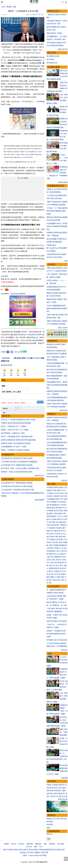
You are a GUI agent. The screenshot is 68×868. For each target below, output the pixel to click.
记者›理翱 (4, 276)
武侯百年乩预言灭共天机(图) (57, 621)
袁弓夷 (49, 505)
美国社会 (50, 819)
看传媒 (42, 850)
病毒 (2, 238)
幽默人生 (54, 577)
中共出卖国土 (62, 502)
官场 (52, 525)
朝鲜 (59, 528)
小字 (42, 14)
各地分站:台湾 (25, 852)
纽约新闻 (50, 822)
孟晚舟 (51, 514)
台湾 (57, 539)
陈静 (52, 791)
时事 (15, 7)
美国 (48, 516)
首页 (3, 7)
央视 (57, 560)
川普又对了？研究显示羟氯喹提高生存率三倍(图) (18, 421)
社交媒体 (52, 528)
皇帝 (59, 574)
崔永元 (49, 519)
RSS (41, 847)
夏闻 (64, 788)
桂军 (58, 568)
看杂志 (31, 850)
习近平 (56, 493)
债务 (55, 531)
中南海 (54, 519)
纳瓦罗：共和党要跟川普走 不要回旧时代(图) (17, 438)
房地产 (53, 537)
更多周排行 (64, 410)
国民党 (49, 508)
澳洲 (51, 568)
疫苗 (17, 84)
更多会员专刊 (63, 49)
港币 (48, 537)
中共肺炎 (50, 487)
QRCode (17, 352)
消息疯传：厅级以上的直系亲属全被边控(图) (17, 473)
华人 (61, 560)
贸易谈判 (54, 516)
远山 (60, 788)
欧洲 (43, 852)
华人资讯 (56, 819)
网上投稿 (61, 844)
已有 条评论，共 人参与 (11, 392)
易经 (48, 577)
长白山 (56, 554)
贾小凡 (64, 785)
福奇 (18, 97)
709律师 (57, 548)
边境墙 (60, 514)
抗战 (61, 568)
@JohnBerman (32, 152)
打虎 (48, 525)
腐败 (61, 522)
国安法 (58, 499)
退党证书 (53, 850)
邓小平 (62, 571)
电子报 (13, 844)
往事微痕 (53, 502)
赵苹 (48, 794)
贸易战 (51, 493)
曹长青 (61, 796)
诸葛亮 (63, 574)
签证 (63, 563)
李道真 (49, 788)
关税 (55, 514)
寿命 (63, 580)
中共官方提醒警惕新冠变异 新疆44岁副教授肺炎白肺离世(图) (57, 309)
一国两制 (62, 525)
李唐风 (56, 791)
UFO (64, 508)
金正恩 (56, 511)
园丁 (60, 791)
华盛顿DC (37, 852)
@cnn (40, 152)
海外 (61, 565)
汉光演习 (63, 505)
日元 (64, 534)
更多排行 (64, 650)
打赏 (34, 14)
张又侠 (61, 493)
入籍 (50, 565)
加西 (46, 852)
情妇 (54, 522)
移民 (64, 560)
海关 (56, 563)
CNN (23, 102)
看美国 (9, 7)
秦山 (52, 794)
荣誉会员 (23, 335)
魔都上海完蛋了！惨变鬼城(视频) (64, 732)
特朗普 (49, 490)
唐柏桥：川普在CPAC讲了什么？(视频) (15, 431)
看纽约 (36, 850)
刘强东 (49, 542)
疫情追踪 (50, 824)
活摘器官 (56, 496)
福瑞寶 (47, 850)
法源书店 (25, 850)
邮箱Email (49, 834)
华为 (57, 522)
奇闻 (54, 580)
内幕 (59, 519)
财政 (60, 537)
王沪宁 (60, 516)
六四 (66, 493)
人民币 (56, 534)
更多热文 (64, 481)
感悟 (63, 577)
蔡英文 (61, 539)
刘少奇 (51, 574)
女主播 (53, 560)
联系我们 (52, 844)
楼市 (57, 537)
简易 (60, 785)
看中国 (7, 279)
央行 (52, 531)
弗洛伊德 (59, 508)
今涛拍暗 (55, 785)
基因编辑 (62, 545)
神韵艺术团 (18, 850)
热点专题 (52, 53)
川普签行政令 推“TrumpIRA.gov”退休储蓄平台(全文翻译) (57, 248)
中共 (62, 519)
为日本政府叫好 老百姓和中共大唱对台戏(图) (17, 459)
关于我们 (21, 844)
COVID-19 (41, 245)
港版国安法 (56, 505)
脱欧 (48, 531)
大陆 (50, 545)
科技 (65, 819)
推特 (36, 847)
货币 (52, 534)
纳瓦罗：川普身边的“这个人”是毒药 (14, 427)
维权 (52, 548)
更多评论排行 (40, 477)
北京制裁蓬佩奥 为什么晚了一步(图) (14, 448)
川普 (39, 63)
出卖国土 (50, 496)
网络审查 (52, 551)
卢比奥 (54, 490)
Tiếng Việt (38, 855)
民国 (54, 568)
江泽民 (65, 516)
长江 (62, 499)
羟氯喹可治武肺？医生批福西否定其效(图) (16, 444)
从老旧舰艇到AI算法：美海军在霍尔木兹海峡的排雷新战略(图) (57, 226)
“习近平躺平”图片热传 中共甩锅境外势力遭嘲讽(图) (19, 463)
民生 (58, 565)
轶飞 (57, 788)
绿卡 (54, 565)
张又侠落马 (51, 59)
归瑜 (53, 788)
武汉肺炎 (60, 487)
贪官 (50, 522)
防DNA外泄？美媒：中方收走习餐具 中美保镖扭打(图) (20, 469)
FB (56, 528)
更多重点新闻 (63, 182)
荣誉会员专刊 (54, 11)
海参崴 (53, 539)
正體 (62, 2)
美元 (63, 531)
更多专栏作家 (63, 799)
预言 (50, 580)
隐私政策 (38, 844)
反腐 (64, 522)
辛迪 (66, 796)
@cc (5, 149)
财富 (64, 537)
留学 (52, 563)
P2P (53, 545)
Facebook (29, 847)
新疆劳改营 (59, 557)
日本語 (44, 855)
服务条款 (30, 844)
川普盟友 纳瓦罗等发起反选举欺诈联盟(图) (16, 424)
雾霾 (57, 545)
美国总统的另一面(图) (54, 33)
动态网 (59, 850)
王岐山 (61, 511)
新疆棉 (53, 499)
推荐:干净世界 (8, 850)
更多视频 (64, 778)
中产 (48, 539)
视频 (49, 653)
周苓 (48, 791)
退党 (53, 508)
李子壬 (56, 796)
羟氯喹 (29, 266)
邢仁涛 (65, 794)
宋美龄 (56, 571)
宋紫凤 (49, 785)
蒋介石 (51, 571)
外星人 (59, 580)
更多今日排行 (63, 328)
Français (31, 855)
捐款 (45, 844)
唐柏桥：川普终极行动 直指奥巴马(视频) (15, 451)
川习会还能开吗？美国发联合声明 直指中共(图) (18, 491)
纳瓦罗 (11, 204)
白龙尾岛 (62, 554)
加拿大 (64, 528)
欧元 (60, 534)
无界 (63, 850)
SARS (52, 557)
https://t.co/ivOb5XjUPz (25, 157)
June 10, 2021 (31, 162)
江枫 (52, 796)
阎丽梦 (51, 511)
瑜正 (48, 796)
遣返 (59, 563)
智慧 (59, 577)
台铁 (62, 496)
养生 (50, 583)
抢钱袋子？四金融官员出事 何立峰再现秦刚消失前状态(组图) (56, 634)
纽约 (32, 852)
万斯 (64, 514)
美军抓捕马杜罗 (52, 63)
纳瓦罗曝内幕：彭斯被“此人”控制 (13, 434)
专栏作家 (52, 781)
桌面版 (6, 844)
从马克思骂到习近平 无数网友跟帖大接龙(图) (17, 466)
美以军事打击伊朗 (53, 56)
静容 (55, 794)
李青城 (60, 794)
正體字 (25, 855)
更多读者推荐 (40, 501)
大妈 (53, 542)
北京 (66, 539)
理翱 (48, 828)
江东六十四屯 (60, 551)
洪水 (48, 502)
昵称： (5, 386)
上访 (61, 548)
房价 (57, 542)
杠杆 (59, 531)
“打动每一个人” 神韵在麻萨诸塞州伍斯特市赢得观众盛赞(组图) (57, 211)
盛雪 (64, 791)
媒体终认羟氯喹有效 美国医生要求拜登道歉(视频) (18, 441)
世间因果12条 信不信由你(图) (57, 640)
